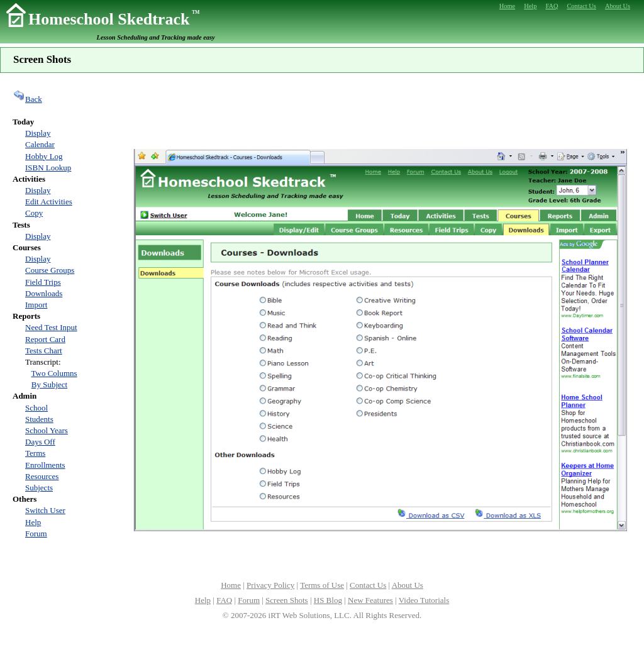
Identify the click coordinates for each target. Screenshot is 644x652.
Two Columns (54, 373)
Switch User (45, 510)
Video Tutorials (424, 600)
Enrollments (45, 465)
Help (33, 522)
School (36, 408)
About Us (408, 585)
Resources (42, 476)
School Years (47, 430)
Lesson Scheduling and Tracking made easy (156, 37)
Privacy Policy (270, 585)
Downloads (44, 293)
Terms (35, 453)
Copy (34, 213)
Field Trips (43, 282)
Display (38, 133)
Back (27, 99)
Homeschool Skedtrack (114, 19)
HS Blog (328, 600)
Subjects (39, 488)
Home (231, 585)
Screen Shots (287, 600)
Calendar (40, 144)
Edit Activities (49, 202)
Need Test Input (51, 327)
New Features (370, 600)
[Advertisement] (380, 109)
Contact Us (368, 585)
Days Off (40, 442)
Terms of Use (322, 585)
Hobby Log (44, 156)
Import (36, 305)
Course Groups (50, 270)
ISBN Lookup (48, 168)
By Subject (49, 384)
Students (39, 419)
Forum (36, 533)
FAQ (224, 600)
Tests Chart (44, 351)
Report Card (45, 339)
